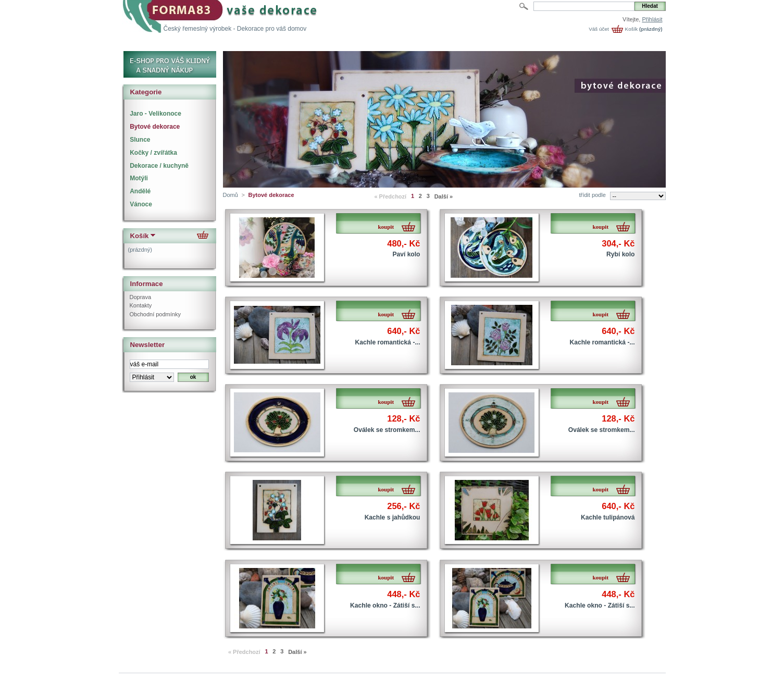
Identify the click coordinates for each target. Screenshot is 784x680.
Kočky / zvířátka (153, 153)
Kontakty (141, 305)
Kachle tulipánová (608, 517)
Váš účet (599, 29)
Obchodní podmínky (155, 314)
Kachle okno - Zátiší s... (385, 605)
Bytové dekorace (155, 127)
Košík (632, 29)
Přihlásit (652, 19)
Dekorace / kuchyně (159, 166)
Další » (444, 196)
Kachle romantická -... (387, 342)
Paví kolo (406, 254)
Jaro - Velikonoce (155, 114)
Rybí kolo (620, 254)
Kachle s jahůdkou (393, 517)
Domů (231, 195)
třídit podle (592, 195)
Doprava (141, 297)
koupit (386, 227)
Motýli (139, 178)
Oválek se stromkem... (387, 430)
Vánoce (141, 204)
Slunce (140, 140)
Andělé (140, 191)
